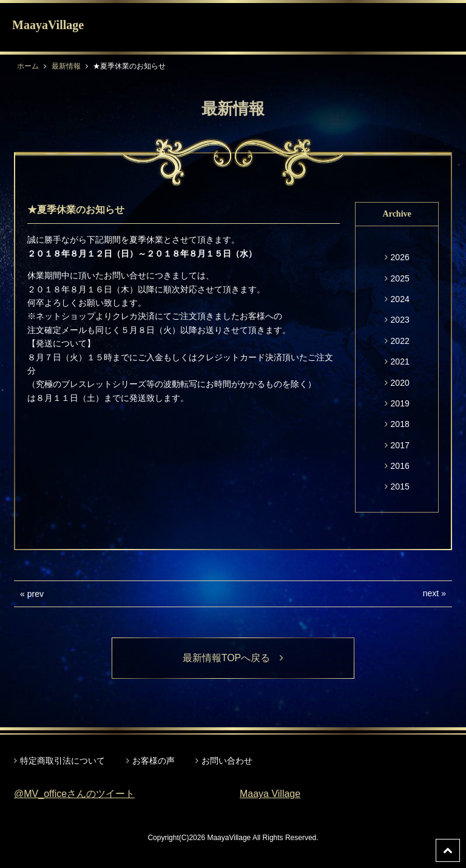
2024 (400, 299)
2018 (400, 424)
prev (35, 594)
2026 (400, 257)
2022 (400, 341)
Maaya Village (270, 794)
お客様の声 (154, 761)
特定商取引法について (62, 761)
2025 (400, 278)
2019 (400, 403)
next (431, 593)
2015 (400, 486)
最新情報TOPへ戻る (233, 658)
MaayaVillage (48, 25)
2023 (400, 320)
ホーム (28, 66)
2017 (400, 445)
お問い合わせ (227, 761)
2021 (400, 362)
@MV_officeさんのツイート (74, 794)
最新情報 (66, 66)
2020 (400, 383)
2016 (400, 466)
